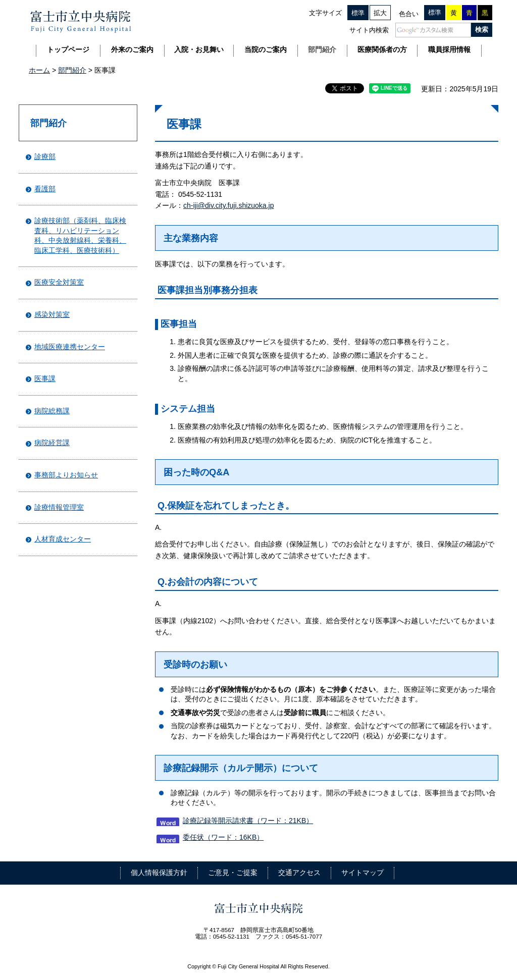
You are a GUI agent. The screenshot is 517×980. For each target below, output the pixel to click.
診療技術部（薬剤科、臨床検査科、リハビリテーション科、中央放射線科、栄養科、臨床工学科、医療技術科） (80, 235)
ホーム (39, 70)
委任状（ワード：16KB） (223, 837)
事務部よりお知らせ (66, 475)
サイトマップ (363, 873)
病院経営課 (52, 443)
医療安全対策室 (59, 282)
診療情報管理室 (59, 507)
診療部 (45, 156)
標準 (358, 13)
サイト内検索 (369, 30)
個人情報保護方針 (159, 873)
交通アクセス (299, 873)
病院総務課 (52, 411)
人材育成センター (63, 539)
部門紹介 (72, 70)
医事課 (45, 378)
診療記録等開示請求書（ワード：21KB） (248, 821)
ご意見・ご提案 (233, 873)
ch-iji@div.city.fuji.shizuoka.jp (228, 205)
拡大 (380, 13)
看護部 (45, 189)
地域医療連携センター (70, 347)
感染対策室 (52, 314)
